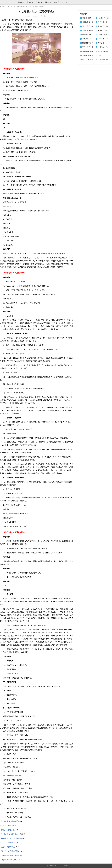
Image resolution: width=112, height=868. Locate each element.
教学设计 (24, 6)
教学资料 (17, 6)
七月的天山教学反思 (7, 826)
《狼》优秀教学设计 (7, 843)
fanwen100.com (59, 866)
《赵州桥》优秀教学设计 (9, 851)
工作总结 (21, 2)
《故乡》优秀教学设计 (8, 860)
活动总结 (48, 2)
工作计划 (30, 2)
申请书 (57, 2)
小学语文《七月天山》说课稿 (11, 838)
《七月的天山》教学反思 (9, 821)
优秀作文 (101, 55)
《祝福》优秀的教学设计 (9, 855)
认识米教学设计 (103, 35)
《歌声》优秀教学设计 (8, 847)
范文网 (10, 6)
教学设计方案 (87, 18)
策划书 (64, 2)
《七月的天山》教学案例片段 (11, 834)
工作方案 (39, 2)
